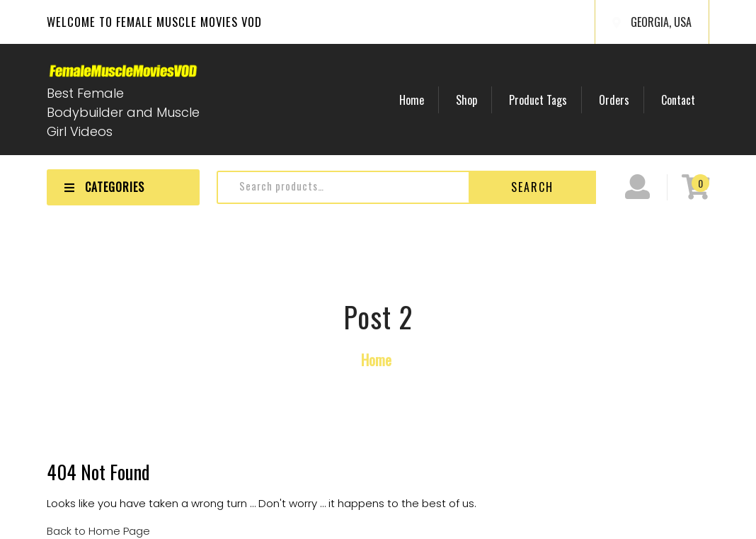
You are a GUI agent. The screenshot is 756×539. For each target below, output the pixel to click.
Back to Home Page (98, 531)
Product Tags (538, 100)
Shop (466, 100)
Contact (678, 100)
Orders (614, 100)
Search (532, 187)
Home (412, 100)
